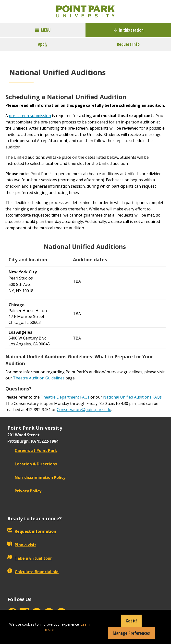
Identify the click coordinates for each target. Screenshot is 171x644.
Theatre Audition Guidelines (39, 378)
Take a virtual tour (30, 558)
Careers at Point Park (32, 450)
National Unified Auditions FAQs (132, 397)
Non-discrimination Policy (36, 477)
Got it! (131, 621)
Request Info (128, 44)
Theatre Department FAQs (65, 397)
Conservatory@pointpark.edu (84, 410)
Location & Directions (32, 464)
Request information (32, 531)
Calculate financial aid (33, 572)
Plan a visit (22, 545)
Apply (43, 44)
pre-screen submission (30, 116)
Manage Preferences (131, 633)
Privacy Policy (24, 491)
